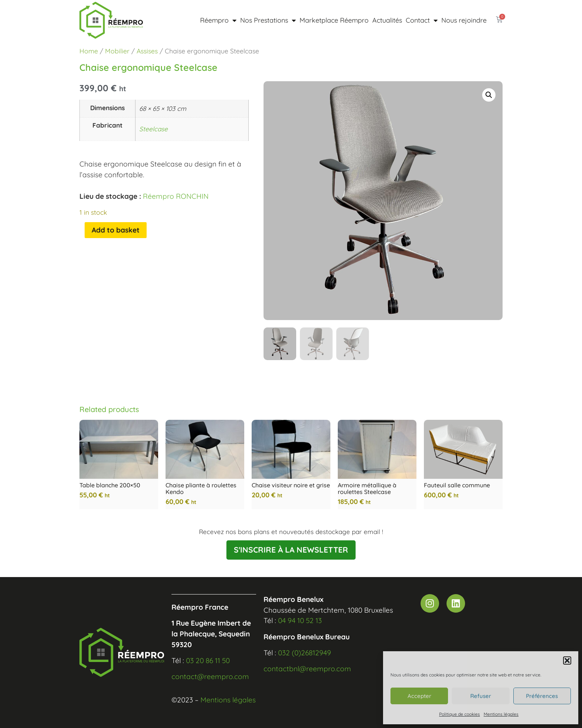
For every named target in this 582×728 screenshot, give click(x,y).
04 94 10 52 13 (300, 620)
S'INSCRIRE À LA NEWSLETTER (291, 550)
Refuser (481, 696)
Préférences (542, 696)
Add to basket (116, 230)
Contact (422, 20)
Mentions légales (501, 714)
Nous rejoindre (464, 20)
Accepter (419, 696)
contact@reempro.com (210, 676)
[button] (567, 661)
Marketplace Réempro (334, 20)
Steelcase (153, 129)
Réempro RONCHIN (176, 196)
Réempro (218, 20)
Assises (147, 51)
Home (89, 51)
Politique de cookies (460, 714)
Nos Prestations (268, 20)
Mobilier (117, 51)
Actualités (387, 20)
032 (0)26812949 (305, 653)
